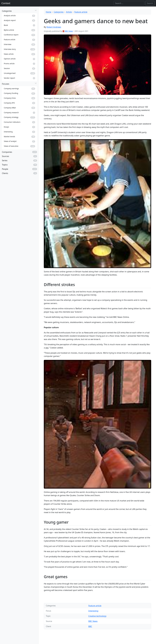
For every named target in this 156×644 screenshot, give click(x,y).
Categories (59, 12)
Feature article (81, 12)
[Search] (129, 3)
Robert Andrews (54, 27)
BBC (90, 626)
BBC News (69, 31)
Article (69, 12)
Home (49, 12)
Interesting (93, 611)
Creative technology (97, 616)
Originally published (52, 31)
